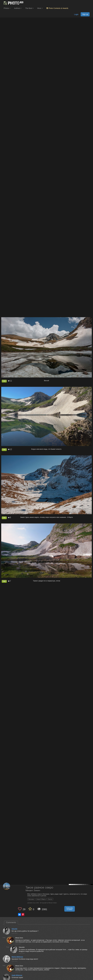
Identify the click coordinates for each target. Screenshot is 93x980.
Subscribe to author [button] (70, 909)
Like (4, 381)
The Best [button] (29, 8)
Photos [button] (7, 8)
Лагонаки (31, 899)
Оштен (50, 899)
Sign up (85, 14)
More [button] (40, 8)
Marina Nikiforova (17, 957)
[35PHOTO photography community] (13, 3)
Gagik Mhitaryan (17, 975)
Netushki (14, 929)
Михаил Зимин (33, 891)
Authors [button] (18, 8)
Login (76, 14)
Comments (11, 922)
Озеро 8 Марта (41, 899)
